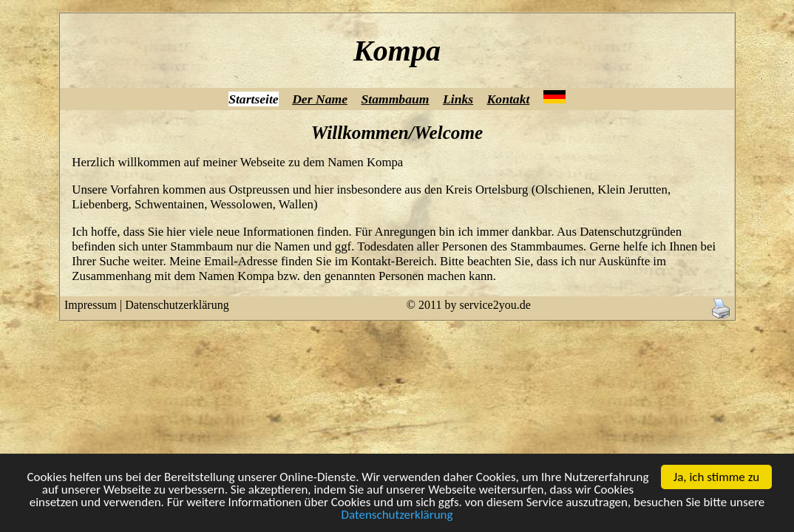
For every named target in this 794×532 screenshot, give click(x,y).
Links (458, 99)
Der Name (320, 99)
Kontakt (509, 99)
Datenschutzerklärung (397, 521)
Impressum (91, 305)
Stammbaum (395, 99)
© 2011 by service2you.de (469, 305)
